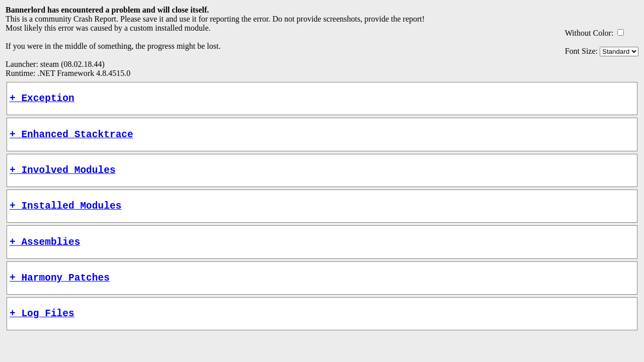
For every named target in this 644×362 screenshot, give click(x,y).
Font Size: (581, 51)
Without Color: (589, 33)
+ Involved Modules (63, 177)
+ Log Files (42, 330)
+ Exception (42, 100)
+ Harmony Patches (60, 292)
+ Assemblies (45, 254)
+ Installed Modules (65, 215)
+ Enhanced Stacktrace (71, 139)
